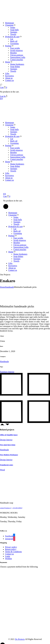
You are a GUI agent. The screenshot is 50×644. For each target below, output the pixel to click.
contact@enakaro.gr (6, 508)
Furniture (4, 372)
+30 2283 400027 (17, 508)
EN (1, 99)
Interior (11, 372)
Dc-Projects (20, 639)
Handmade (4, 362)
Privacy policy (11, 547)
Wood (2, 470)
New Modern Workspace (9, 455)
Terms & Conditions (13, 552)
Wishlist (9, 559)
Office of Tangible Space (9, 435)
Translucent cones (7, 465)
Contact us (9, 554)
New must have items (8, 445)
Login (8, 556)
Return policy (11, 549)
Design (3, 440)
